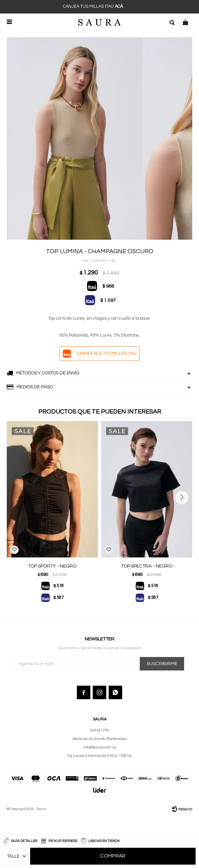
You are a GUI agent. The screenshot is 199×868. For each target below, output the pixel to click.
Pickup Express (63, 841)
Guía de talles (24, 841)
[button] (172, 22)
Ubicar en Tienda (104, 841)
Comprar (113, 856)
